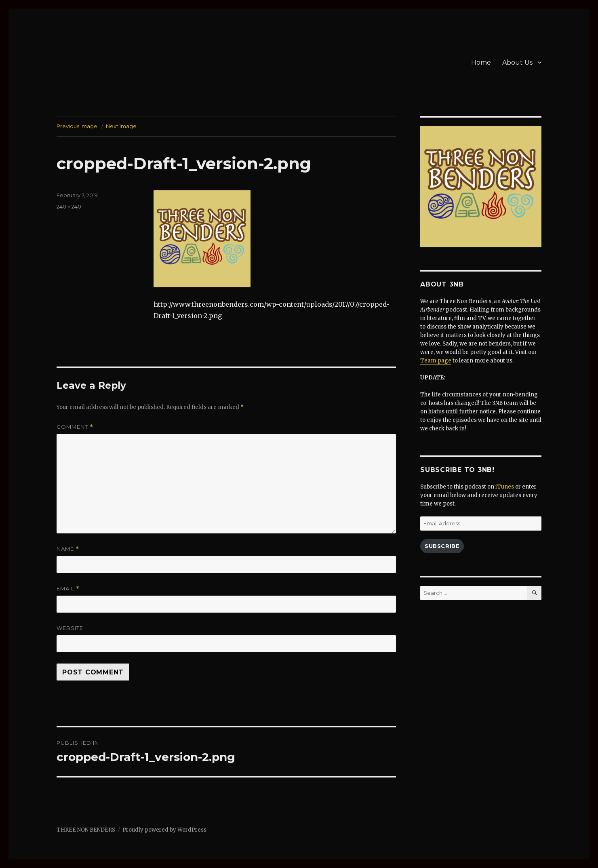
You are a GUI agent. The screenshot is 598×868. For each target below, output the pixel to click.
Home (481, 62)
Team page (436, 361)
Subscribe (442, 546)
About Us (517, 62)
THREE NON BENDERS (86, 830)
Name (68, 549)
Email (68, 589)
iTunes (505, 487)
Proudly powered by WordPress (164, 830)
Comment (75, 427)
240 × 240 (69, 206)
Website (70, 628)
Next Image (121, 126)
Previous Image (77, 126)
